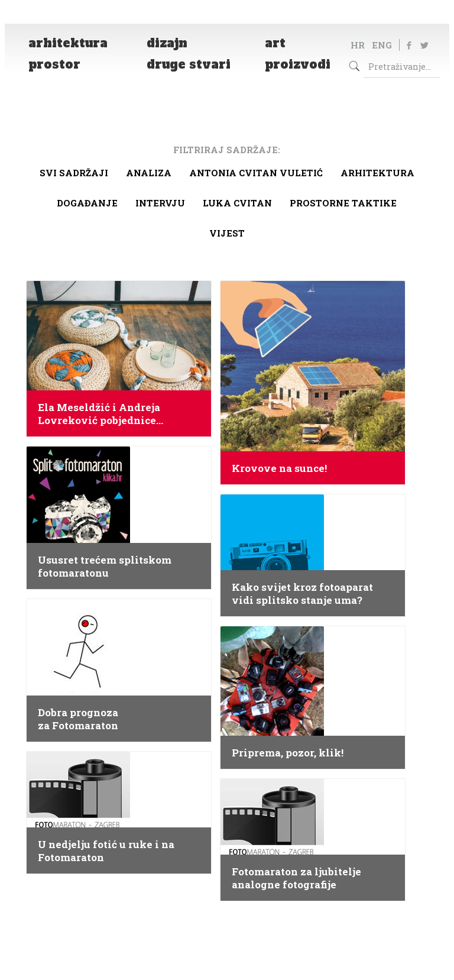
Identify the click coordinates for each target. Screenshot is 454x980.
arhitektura (377, 173)
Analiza (149, 173)
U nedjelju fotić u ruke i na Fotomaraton (106, 851)
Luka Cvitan (237, 203)
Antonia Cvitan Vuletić (256, 173)
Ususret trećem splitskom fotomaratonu (105, 567)
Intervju (160, 203)
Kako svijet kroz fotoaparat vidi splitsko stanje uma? (302, 594)
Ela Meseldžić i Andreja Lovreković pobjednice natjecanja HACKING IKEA (106, 414)
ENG (382, 45)
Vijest (227, 233)
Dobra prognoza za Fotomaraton (78, 719)
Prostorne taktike (343, 203)
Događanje (87, 203)
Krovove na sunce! (279, 468)
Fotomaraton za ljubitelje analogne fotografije (296, 878)
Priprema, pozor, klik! (288, 753)
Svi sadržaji (74, 173)
